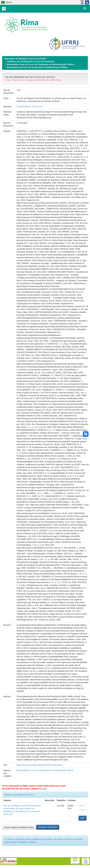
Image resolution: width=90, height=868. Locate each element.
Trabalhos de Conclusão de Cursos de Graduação (31, 62)
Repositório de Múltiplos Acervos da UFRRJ (25, 59)
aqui (44, 789)
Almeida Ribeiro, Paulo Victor (30, 106)
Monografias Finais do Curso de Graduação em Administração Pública (40, 64)
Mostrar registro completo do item (19, 827)
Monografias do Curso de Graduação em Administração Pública (37, 67)
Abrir (83, 818)
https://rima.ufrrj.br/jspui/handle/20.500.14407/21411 (40, 765)
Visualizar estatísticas (48, 827)
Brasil (6, 2)
